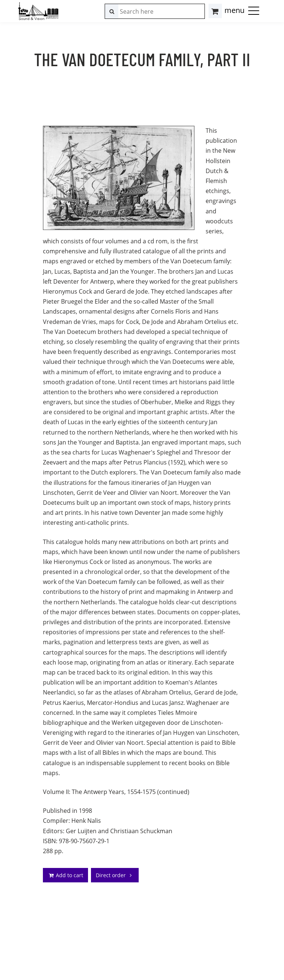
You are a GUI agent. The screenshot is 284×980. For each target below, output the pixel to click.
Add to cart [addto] (65, 875)
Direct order (115, 875)
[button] (254, 10)
